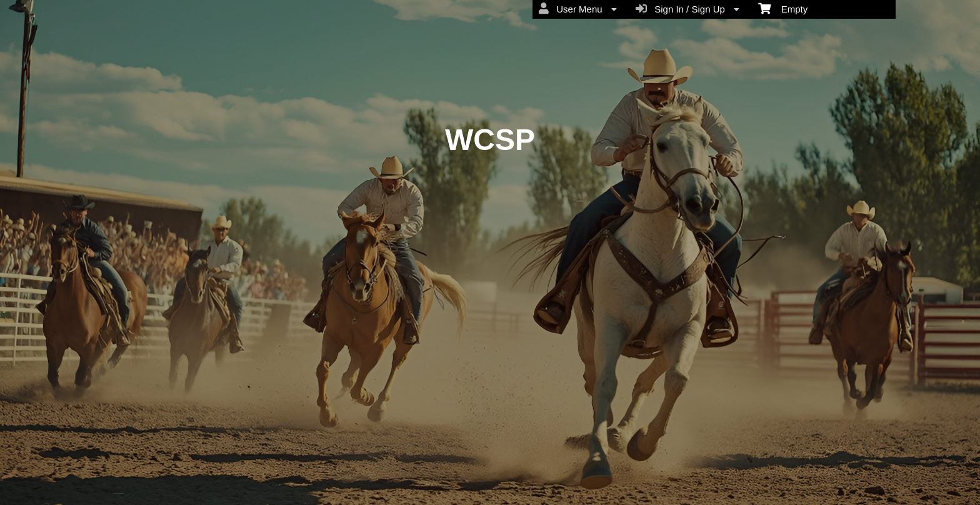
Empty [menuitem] (783, 8)
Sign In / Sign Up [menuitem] (687, 9)
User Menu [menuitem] (578, 9)
